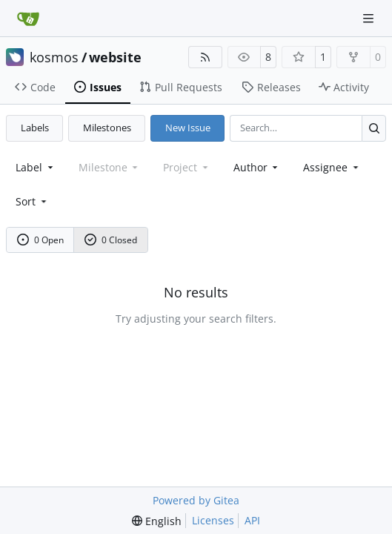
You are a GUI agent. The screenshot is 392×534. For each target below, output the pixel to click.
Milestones (107, 128)
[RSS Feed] (205, 57)
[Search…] (374, 128)
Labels (35, 128)
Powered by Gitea (196, 500)
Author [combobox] (257, 167)
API (252, 520)
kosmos (54, 57)
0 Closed (111, 240)
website (115, 57)
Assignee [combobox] (332, 167)
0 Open (41, 240)
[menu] (32, 201)
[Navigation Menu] (370, 18)
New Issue (188, 128)
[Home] (28, 19)
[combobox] (36, 167)
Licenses (213, 520)
